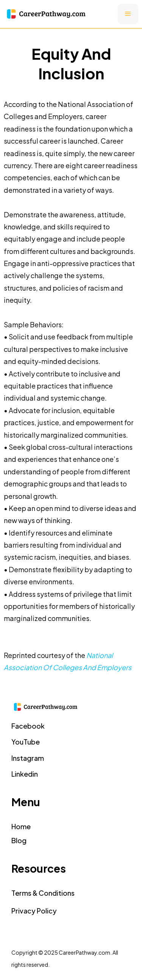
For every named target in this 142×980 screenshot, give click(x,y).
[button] (128, 14)
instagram (28, 758)
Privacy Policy (34, 911)
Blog (19, 840)
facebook (28, 726)
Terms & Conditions (43, 893)
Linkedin (25, 774)
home (21, 826)
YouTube (26, 742)
